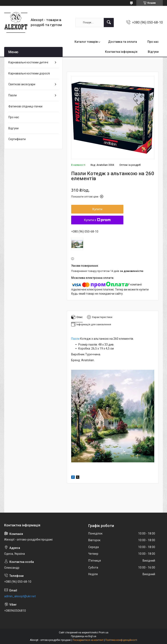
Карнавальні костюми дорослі (29, 73)
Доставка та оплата (123, 42)
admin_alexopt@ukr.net (20, 596)
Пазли (75, 339)
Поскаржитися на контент (88, 640)
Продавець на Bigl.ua (84, 636)
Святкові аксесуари (22, 84)
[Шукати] (109, 23)
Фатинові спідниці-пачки (25, 106)
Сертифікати (17, 139)
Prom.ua (104, 633)
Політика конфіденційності (121, 640)
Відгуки (153, 52)
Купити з (97, 220)
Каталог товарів (86, 42)
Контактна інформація (121, 52)
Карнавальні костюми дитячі (28, 62)
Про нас (153, 42)
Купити (97, 209)
